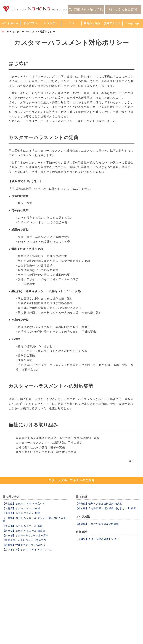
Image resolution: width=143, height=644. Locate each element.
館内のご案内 (92, 23)
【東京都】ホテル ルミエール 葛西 (23, 526)
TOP (7, 32)
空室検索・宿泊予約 (86, 10)
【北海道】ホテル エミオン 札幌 (21, 513)
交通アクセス (112, 23)
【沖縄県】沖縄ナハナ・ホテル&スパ (24, 545)
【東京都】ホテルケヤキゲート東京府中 (26, 535)
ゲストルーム (10, 23)
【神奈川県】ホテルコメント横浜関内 (24, 540)
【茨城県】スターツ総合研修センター (97, 539)
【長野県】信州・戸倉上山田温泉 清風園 (99, 504)
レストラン (51, 23)
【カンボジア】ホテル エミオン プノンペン (28, 550)
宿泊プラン (31, 23)
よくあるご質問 (123, 10)
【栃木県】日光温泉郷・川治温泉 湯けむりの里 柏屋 (106, 508)
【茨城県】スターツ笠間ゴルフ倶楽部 (97, 524)
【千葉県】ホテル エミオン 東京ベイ (24, 504)
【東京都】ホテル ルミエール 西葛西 (24, 531)
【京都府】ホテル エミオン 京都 (21, 508)
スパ (71, 23)
